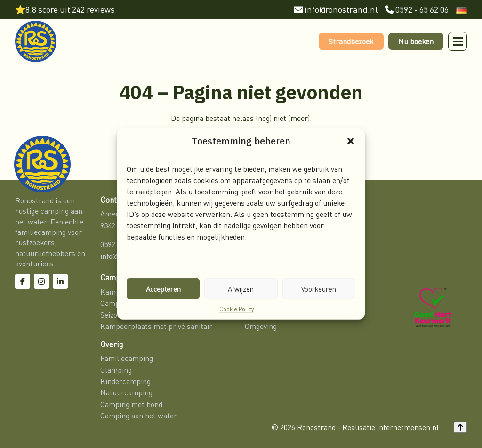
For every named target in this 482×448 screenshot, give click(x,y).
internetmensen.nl (408, 427)
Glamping (116, 370)
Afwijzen (241, 288)
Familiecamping (128, 358)
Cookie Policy (237, 309)
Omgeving (261, 326)
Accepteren (163, 288)
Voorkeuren (319, 288)
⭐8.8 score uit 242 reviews (65, 10)
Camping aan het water (139, 416)
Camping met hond (131, 404)
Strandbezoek (351, 41)
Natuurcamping (126, 392)
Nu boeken (416, 41)
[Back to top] (460, 427)
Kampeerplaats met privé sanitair (156, 326)
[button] (351, 141)
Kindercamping (125, 381)
